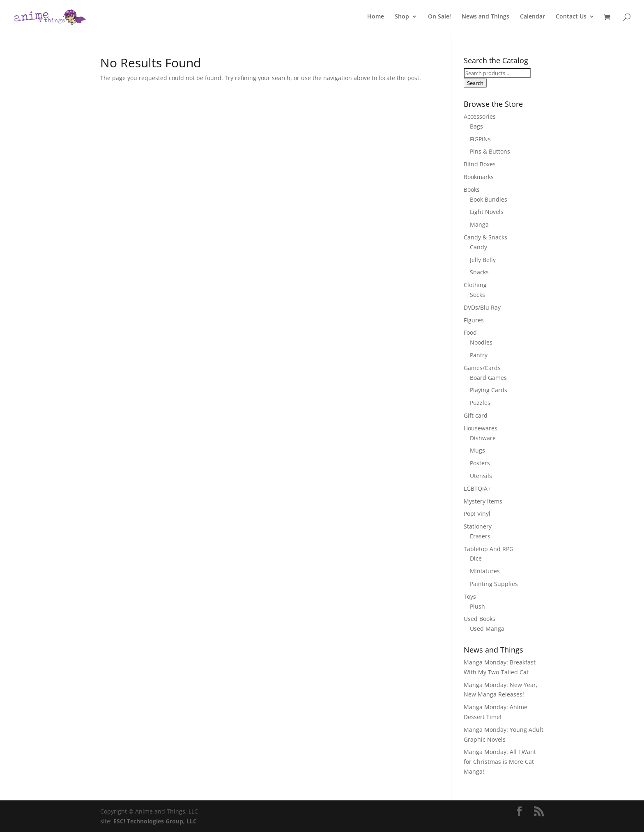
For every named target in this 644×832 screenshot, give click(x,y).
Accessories (480, 116)
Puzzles (480, 403)
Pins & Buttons (490, 151)
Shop (402, 17)
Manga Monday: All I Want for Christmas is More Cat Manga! (500, 762)
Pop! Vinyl (477, 514)
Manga (479, 224)
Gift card (476, 415)
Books (472, 190)
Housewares (481, 428)
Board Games (488, 378)
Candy (478, 247)
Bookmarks (479, 177)
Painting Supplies (494, 584)
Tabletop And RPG (489, 549)
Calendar (532, 17)
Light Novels (487, 212)
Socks (477, 295)
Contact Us (571, 17)
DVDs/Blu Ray (482, 307)
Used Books (480, 619)
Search (475, 83)
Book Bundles (489, 199)
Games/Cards (482, 368)
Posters (480, 463)
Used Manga (487, 629)
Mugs (477, 450)
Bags (476, 126)
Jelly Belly (483, 260)
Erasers (480, 536)
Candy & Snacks (485, 237)
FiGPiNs (480, 139)
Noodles (481, 342)
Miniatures (485, 571)
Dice (476, 558)
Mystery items (483, 501)
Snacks (479, 272)
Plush (477, 606)
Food (470, 332)
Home (376, 17)
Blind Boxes (480, 164)
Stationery (478, 526)
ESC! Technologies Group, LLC (155, 821)
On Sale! (439, 17)
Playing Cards (489, 390)
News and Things (485, 17)
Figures (474, 320)
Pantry (479, 355)
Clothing (475, 285)
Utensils (481, 476)
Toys (470, 596)
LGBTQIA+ (477, 488)
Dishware (483, 438)
